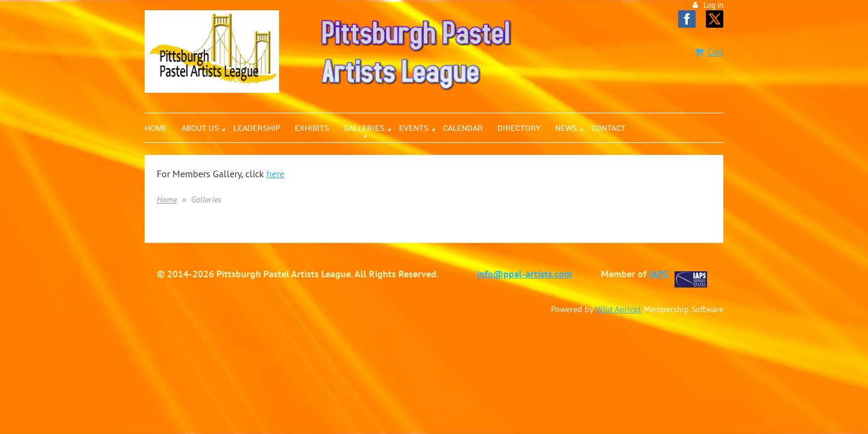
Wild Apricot (618, 309)
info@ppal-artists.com (524, 274)
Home (167, 200)
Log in (713, 5)
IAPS (658, 274)
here (275, 174)
